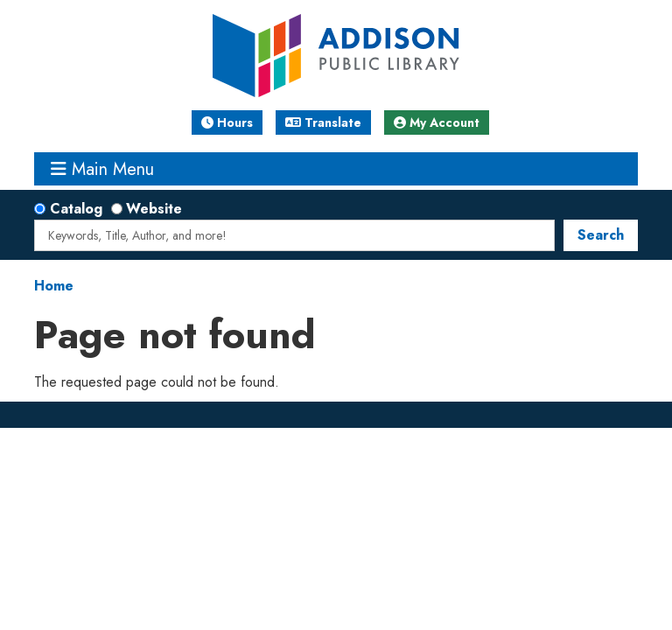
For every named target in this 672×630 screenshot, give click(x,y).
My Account (437, 122)
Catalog (76, 209)
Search (601, 235)
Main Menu (102, 169)
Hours (227, 122)
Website (154, 209)
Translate (323, 122)
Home (54, 286)
